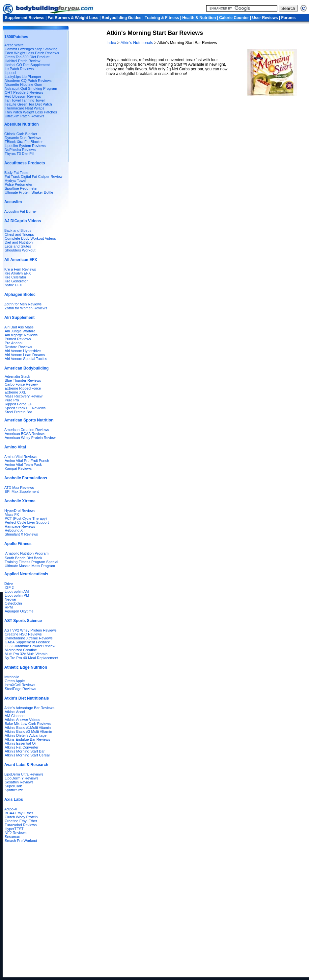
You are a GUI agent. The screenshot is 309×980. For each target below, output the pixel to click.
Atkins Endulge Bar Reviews (27, 739)
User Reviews (265, 18)
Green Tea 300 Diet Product (27, 57)
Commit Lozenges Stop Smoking (31, 49)
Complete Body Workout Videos (30, 238)
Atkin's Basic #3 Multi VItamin (28, 731)
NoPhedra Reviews (20, 150)
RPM (9, 607)
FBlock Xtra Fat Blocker (24, 142)
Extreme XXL (15, 392)
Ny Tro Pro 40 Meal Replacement (31, 658)
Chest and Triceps (19, 234)
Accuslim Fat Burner (21, 211)
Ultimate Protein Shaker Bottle (29, 192)
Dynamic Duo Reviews (23, 138)
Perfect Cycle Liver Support (27, 522)
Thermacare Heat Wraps (24, 108)
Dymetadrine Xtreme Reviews (29, 638)
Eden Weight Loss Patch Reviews (32, 53)
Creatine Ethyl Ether (21, 821)
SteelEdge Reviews (20, 689)
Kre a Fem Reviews (20, 269)
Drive (9, 584)
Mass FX (12, 514)
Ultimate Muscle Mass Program (30, 566)
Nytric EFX (13, 285)
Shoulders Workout (20, 250)
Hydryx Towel (15, 180)
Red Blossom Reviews (23, 96)
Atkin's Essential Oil (20, 743)
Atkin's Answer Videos (22, 720)
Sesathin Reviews (19, 782)
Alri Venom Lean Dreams (25, 355)
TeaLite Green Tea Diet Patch (28, 104)
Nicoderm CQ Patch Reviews (28, 81)
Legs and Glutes (18, 246)
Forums (288, 18)
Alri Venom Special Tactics (26, 359)
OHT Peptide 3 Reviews (24, 92)
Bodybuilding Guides (122, 18)
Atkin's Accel (15, 712)
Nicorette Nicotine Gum (23, 84)
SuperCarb (13, 786)
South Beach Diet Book (23, 558)
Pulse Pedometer (18, 184)
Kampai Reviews (18, 468)
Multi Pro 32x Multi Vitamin (26, 654)
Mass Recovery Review (24, 396)
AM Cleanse (14, 716)
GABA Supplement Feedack (27, 642)
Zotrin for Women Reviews (26, 308)
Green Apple (15, 681)
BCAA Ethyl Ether (19, 813)
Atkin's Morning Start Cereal (27, 755)
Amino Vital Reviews (21, 457)
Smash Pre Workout (21, 841)
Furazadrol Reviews (21, 825)
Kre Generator (16, 281)
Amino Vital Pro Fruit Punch (27, 461)
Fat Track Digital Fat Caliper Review (33, 177)
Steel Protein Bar (18, 412)
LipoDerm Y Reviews (21, 778)
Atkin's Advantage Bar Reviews (29, 708)
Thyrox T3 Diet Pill (19, 154)
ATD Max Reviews (19, 488)
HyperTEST (14, 829)
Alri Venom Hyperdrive (23, 351)
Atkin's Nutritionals (137, 43)
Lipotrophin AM (17, 591)
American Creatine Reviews (27, 430)
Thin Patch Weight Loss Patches (31, 112)
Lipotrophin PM (17, 595)
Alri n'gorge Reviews (21, 335)
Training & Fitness (162, 18)
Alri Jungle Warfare (20, 331)
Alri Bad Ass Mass (19, 327)
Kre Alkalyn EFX (18, 273)
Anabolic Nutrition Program (27, 553)
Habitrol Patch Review (22, 61)
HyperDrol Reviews (20, 511)
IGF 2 (9, 587)
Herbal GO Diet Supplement (27, 65)
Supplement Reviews (25, 18)
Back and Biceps (18, 230)
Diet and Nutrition (19, 242)
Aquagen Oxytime (19, 611)
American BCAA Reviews (25, 434)
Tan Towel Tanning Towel (25, 100)
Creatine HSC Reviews (23, 634)
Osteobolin (13, 603)
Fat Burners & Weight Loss (73, 18)
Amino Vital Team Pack (23, 465)
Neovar (10, 599)
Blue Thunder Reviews (23, 380)
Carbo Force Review (21, 384)
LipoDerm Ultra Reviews (24, 774)
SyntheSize (14, 790)
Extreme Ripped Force (23, 388)
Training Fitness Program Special (31, 562)
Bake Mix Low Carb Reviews (28, 724)
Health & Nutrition (199, 18)
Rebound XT (15, 530)
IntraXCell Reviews (20, 685)
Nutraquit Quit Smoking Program (31, 88)
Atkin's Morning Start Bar (25, 751)
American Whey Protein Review (30, 438)
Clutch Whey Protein (21, 817)
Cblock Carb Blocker (21, 134)
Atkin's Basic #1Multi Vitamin (28, 728)
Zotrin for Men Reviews (23, 304)
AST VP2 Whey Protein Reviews (30, 630)
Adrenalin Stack (17, 376)
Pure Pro (12, 400)
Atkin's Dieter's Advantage (26, 735)
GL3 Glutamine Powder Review (30, 646)
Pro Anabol (14, 343)
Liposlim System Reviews (25, 146)
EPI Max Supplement (22, 491)
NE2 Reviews (15, 833)
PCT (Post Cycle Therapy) (26, 518)
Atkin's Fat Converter (21, 747)
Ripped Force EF (18, 404)
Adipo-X (11, 809)
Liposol (10, 73)
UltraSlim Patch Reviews (24, 116)
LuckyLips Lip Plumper (23, 77)
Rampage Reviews (20, 526)
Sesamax (12, 837)
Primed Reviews (18, 339)
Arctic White (14, 45)
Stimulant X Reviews (21, 534)
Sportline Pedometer (21, 188)
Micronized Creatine (21, 650)
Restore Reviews (18, 347)
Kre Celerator (15, 277)
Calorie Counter (234, 18)
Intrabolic (12, 677)
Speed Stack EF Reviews (25, 408)
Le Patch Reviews (19, 69)
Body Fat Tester (17, 173)
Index (112, 43)
